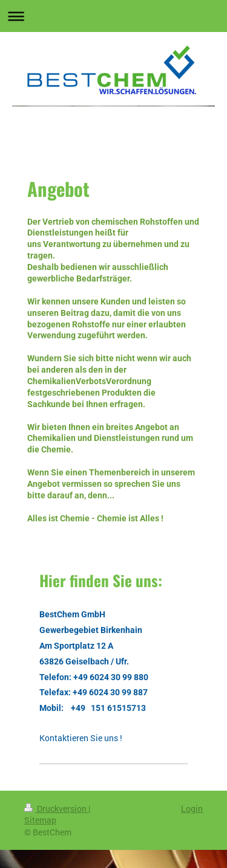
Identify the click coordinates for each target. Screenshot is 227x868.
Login (192, 809)
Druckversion (56, 809)
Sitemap (40, 820)
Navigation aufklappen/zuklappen (113, 16)
